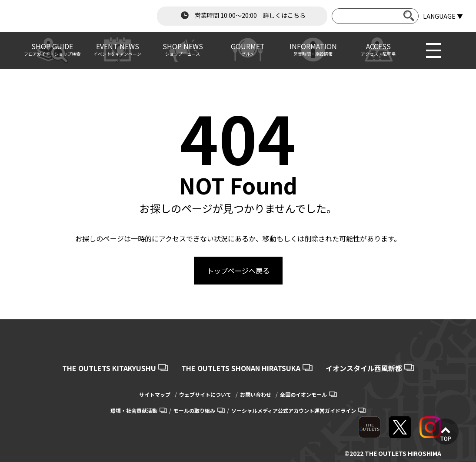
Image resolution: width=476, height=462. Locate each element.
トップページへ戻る (238, 271)
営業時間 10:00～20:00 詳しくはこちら (242, 15)
